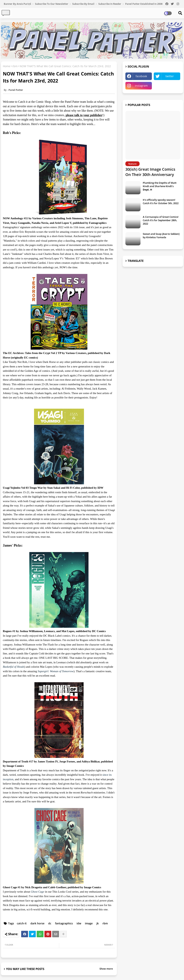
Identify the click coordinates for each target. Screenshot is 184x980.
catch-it (22, 923)
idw (79, 923)
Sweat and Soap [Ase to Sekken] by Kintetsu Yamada (161, 236)
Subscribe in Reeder (110, 4)
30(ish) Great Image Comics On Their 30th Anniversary (150, 172)
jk (98, 923)
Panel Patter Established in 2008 (144, 4)
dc (50, 923)
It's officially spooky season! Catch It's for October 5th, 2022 (161, 201)
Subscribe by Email (84, 4)
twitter (170, 76)
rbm (15, 66)
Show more (106, 969)
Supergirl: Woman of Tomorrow (56, 671)
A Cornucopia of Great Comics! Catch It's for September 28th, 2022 (161, 220)
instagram (141, 86)
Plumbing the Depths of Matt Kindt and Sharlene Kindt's (160, 186)
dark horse (37, 923)
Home (7, 66)
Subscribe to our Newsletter (52, 4)
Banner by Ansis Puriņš (18, 4)
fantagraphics (64, 923)
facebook (141, 76)
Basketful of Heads (14, 667)
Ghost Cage (37, 892)
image (89, 923)
